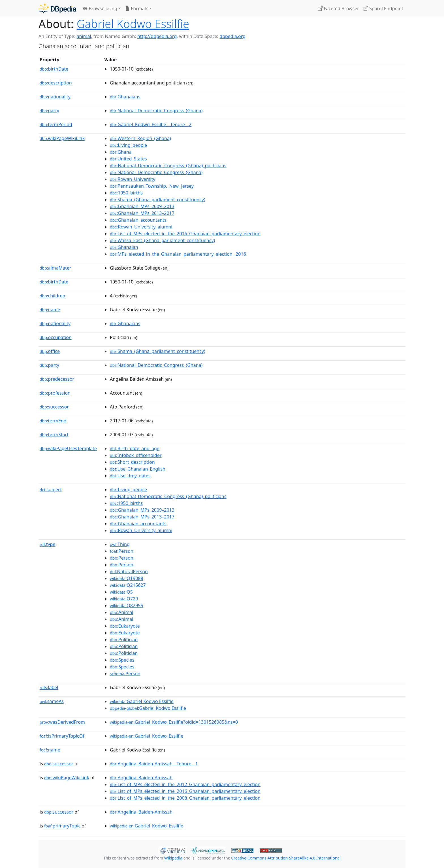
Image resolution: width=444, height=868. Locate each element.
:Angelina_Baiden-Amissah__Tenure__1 (154, 764)
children (52, 296)
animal (84, 36)
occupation (56, 337)
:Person (122, 551)
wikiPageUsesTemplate (68, 448)
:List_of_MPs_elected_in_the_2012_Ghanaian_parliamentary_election (185, 784)
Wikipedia (173, 858)
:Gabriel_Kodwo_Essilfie (147, 736)
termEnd (53, 421)
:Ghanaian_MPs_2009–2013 (142, 206)
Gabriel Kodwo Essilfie (133, 24)
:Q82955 (127, 606)
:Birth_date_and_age (135, 448)
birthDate (54, 69)
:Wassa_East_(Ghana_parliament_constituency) (162, 240)
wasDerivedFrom (62, 722)
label (49, 687)
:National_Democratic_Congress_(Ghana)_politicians (168, 166)
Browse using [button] (100, 9)
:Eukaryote (125, 626)
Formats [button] (137, 9)
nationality (55, 97)
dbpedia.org (232, 36)
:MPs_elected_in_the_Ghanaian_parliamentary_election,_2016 (178, 254)
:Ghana (121, 152)
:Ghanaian (124, 247)
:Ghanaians (125, 97)
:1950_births (126, 193)
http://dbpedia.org (157, 36)
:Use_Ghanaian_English (138, 469)
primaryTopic (62, 826)
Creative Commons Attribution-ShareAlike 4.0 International (286, 858)
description (56, 83)
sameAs (52, 701)
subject (51, 490)
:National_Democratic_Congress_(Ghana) (156, 111)
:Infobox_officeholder (136, 455)
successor (54, 407)
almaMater (55, 268)
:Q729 (124, 599)
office (50, 351)
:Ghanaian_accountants (138, 220)
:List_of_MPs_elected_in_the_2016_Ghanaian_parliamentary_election (185, 234)
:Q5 (121, 592)
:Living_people (128, 145)
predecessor (57, 379)
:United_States (128, 159)
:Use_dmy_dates (130, 476)
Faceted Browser (339, 9)
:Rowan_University (133, 179)
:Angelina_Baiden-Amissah (141, 778)
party (49, 111)
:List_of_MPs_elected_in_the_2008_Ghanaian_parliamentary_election (185, 798)
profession (55, 393)
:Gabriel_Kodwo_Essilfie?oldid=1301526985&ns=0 (174, 722)
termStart (54, 435)
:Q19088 (127, 578)
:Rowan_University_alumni (141, 227)
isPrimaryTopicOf (62, 736)
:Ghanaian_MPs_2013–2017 (142, 213)
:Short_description (132, 462)
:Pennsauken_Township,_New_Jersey (152, 186)
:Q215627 (128, 585)
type (48, 544)
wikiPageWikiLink (62, 138)
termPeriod (56, 124)
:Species (122, 660)
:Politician (124, 640)
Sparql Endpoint (383, 9)
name (50, 310)
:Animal (121, 612)
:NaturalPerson (129, 571)
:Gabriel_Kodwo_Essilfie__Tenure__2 (151, 124)
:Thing (120, 544)
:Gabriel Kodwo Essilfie (142, 701)
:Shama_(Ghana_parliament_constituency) (158, 200)
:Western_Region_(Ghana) (140, 138)
